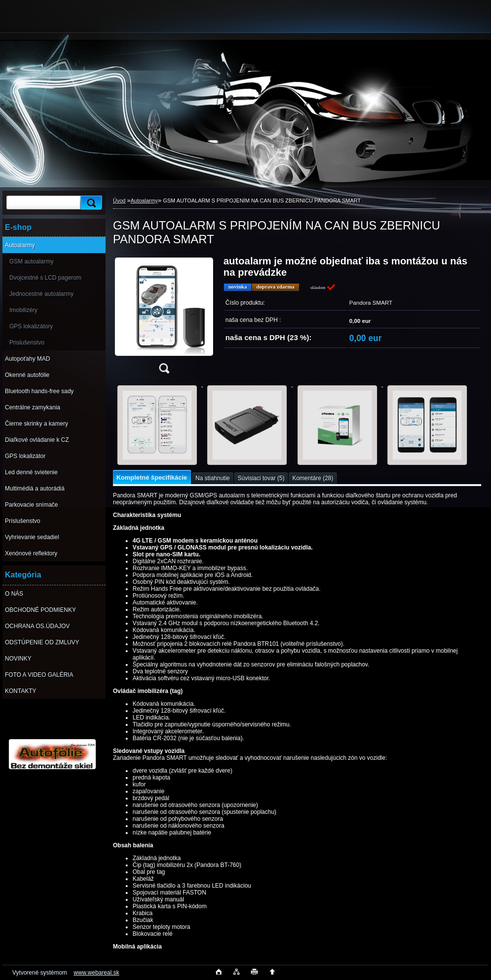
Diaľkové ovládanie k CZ (37, 440)
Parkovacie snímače (31, 505)
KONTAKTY (21, 691)
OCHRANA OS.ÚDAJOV (37, 626)
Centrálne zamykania (33, 407)
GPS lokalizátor (25, 456)
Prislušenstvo (27, 343)
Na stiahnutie (213, 478)
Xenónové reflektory (31, 553)
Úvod (119, 201)
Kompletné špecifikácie (152, 477)
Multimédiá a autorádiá (35, 489)
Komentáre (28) (313, 478)
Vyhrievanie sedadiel (32, 537)
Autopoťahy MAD (27, 359)
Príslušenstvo (23, 521)
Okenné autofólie (27, 375)
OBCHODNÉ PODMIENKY (41, 610)
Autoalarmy (20, 245)
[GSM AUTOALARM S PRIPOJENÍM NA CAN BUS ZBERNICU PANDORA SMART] (164, 318)
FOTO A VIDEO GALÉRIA (39, 675)
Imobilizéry (23, 310)
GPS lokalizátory (31, 326)
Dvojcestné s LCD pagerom (45, 278)
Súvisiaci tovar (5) (261, 478)
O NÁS (14, 594)
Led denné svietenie (31, 472)
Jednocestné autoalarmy (41, 294)
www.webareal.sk (96, 973)
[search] (90, 203)
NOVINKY (18, 659)
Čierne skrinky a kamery (37, 424)
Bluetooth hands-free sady (39, 391)
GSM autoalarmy (31, 261)
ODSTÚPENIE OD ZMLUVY (42, 642)
